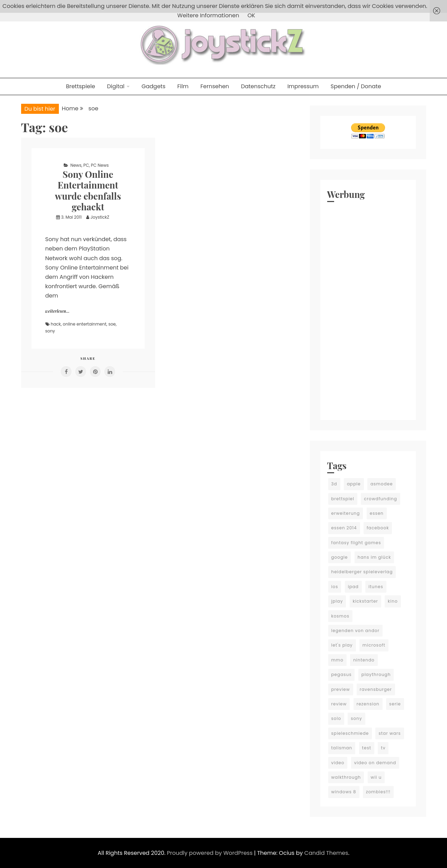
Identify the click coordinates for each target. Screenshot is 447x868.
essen (377, 513)
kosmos (340, 616)
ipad (353, 587)
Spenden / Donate (356, 86)
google (340, 557)
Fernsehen (215, 86)
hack (56, 324)
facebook (378, 528)
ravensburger (376, 689)
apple (354, 484)
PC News (100, 165)
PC (86, 165)
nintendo (364, 660)
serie (395, 704)
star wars (390, 733)
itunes (376, 587)
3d (334, 484)
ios (335, 587)
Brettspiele (80, 86)
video (338, 763)
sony (50, 331)
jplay (337, 601)
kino (393, 601)
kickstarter (365, 601)
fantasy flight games (356, 543)
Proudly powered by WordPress (211, 853)
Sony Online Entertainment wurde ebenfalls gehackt (88, 190)
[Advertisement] (368, 309)
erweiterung (346, 513)
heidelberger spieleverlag (362, 572)
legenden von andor (355, 631)
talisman (342, 748)
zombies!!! (378, 792)
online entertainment (84, 324)
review (339, 704)
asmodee (382, 484)
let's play (342, 645)
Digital (116, 86)
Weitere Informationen (208, 15)
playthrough (376, 674)
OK (251, 15)
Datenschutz (258, 86)
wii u (376, 777)
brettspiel (343, 499)
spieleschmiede (350, 733)
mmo (337, 660)
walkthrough (346, 777)
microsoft (374, 645)
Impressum (303, 86)
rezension (368, 704)
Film (183, 86)
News (76, 165)
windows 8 (344, 792)
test (367, 748)
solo (336, 718)
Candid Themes (326, 853)
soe (112, 324)
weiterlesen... (57, 311)
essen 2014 (344, 528)
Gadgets (154, 86)
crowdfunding (381, 499)
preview (341, 689)
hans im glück (374, 557)
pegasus (342, 674)
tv (383, 748)
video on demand (375, 763)
